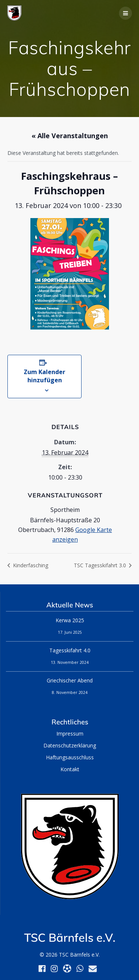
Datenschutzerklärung (70, 745)
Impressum (70, 734)
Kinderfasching (30, 565)
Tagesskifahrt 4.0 (70, 650)
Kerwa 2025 (70, 620)
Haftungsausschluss (70, 757)
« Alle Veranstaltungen (70, 136)
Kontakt (70, 769)
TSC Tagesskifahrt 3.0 (101, 565)
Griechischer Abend (70, 680)
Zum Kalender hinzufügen (44, 376)
